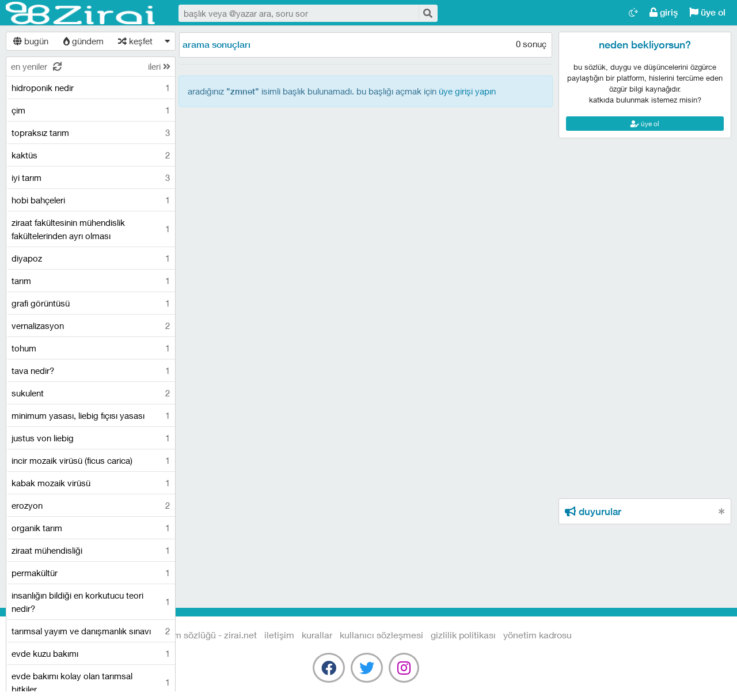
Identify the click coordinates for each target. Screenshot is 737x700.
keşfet (135, 41)
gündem (83, 41)
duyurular (593, 512)
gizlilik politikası (463, 635)
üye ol (707, 12)
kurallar (317, 635)
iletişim (279, 635)
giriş (664, 12)
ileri (159, 66)
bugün (31, 41)
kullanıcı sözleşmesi (381, 635)
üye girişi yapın (467, 91)
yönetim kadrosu (537, 635)
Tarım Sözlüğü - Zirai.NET (81, 13)
